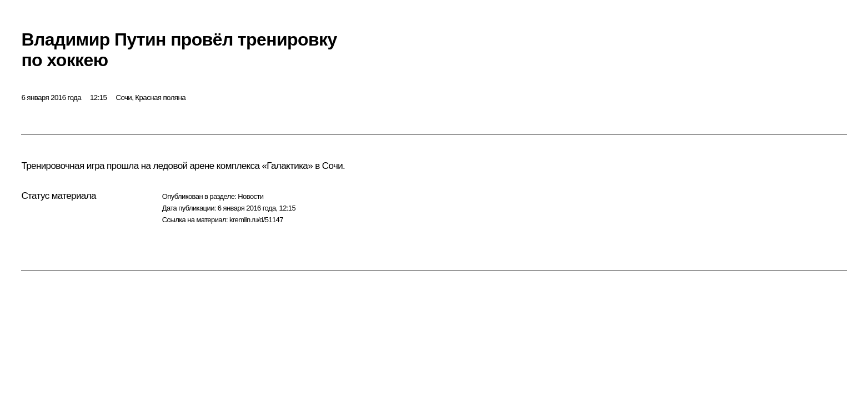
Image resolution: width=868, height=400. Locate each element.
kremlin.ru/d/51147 (256, 220)
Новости (250, 196)
